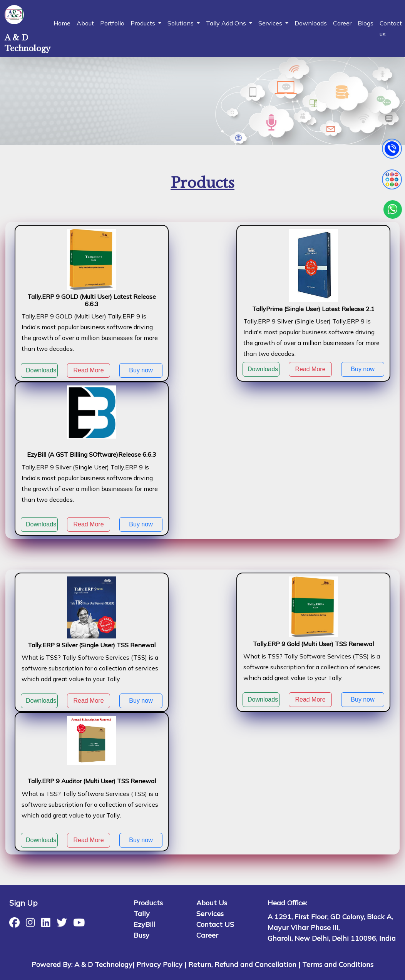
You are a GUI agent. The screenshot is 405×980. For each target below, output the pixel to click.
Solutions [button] (181, 23)
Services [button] (271, 23)
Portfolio (112, 23)
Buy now (141, 370)
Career (342, 23)
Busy (141, 935)
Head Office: (287, 903)
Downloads (311, 23)
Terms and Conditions (338, 964)
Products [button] (144, 23)
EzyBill (145, 924)
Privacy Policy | (161, 964)
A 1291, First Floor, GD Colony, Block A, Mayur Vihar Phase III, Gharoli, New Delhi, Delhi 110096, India (332, 927)
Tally (142, 914)
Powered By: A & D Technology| (83, 964)
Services (210, 914)
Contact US (215, 924)
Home (62, 23)
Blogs (366, 23)
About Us (212, 903)
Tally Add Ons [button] (227, 23)
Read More (88, 370)
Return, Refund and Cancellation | (244, 964)
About (85, 23)
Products (148, 903)
